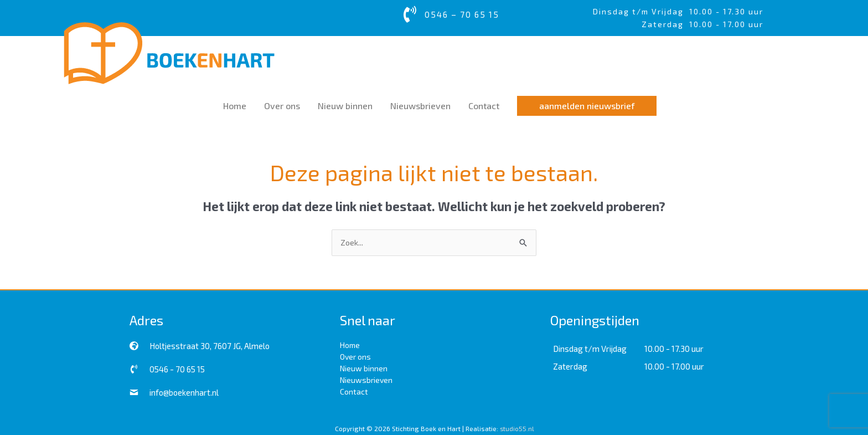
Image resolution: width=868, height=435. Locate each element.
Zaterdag (570, 366)
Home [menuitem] (350, 344)
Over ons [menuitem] (355, 355)
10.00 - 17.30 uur (726, 11)
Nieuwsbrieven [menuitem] (366, 379)
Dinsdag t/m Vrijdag (641, 11)
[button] (587, 105)
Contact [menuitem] (354, 390)
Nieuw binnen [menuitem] (364, 367)
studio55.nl (517, 428)
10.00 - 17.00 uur (674, 366)
